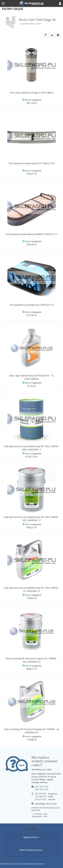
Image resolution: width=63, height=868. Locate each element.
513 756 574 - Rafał (44, 796)
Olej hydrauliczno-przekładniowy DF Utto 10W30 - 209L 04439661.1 (32, 448)
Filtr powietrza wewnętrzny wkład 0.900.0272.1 (31, 234)
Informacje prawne (31, 850)
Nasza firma (31, 837)
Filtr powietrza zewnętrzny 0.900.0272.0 (32, 305)
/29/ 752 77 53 (42, 789)
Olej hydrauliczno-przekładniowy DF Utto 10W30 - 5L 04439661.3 (32, 589)
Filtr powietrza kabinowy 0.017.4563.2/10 (32, 163)
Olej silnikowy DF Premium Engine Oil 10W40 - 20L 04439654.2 (31, 660)
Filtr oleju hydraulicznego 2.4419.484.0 (32, 93)
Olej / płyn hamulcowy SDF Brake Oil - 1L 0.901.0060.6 (32, 377)
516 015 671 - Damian (45, 799)
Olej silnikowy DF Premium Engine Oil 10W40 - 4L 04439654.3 (32, 731)
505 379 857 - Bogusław (46, 794)
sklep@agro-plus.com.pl (46, 804)
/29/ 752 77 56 (42, 787)
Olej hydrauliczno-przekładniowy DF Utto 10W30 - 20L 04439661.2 (32, 519)
